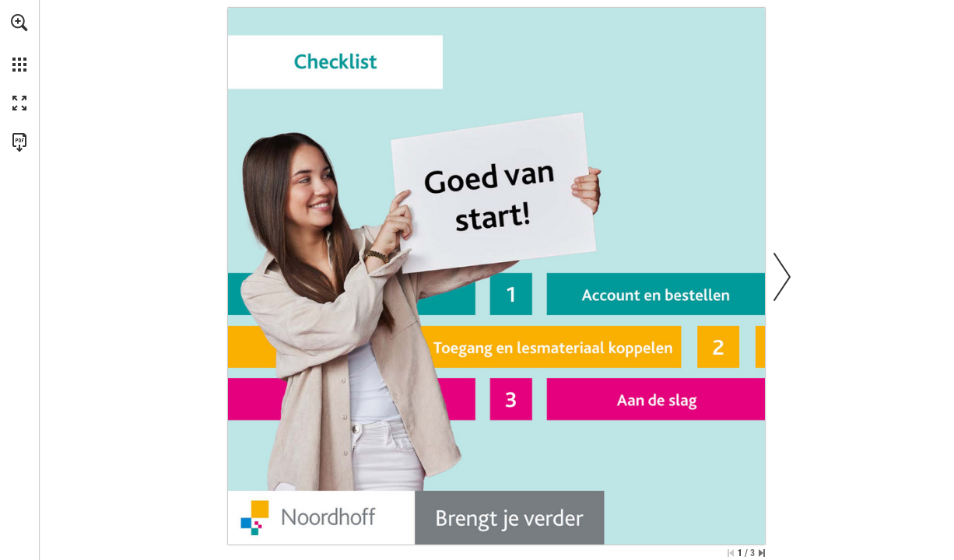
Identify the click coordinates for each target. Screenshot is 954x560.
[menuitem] (19, 43)
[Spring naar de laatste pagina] (762, 553)
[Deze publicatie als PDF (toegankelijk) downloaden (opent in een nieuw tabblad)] (19, 142)
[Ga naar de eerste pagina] (731, 553)
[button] (19, 23)
